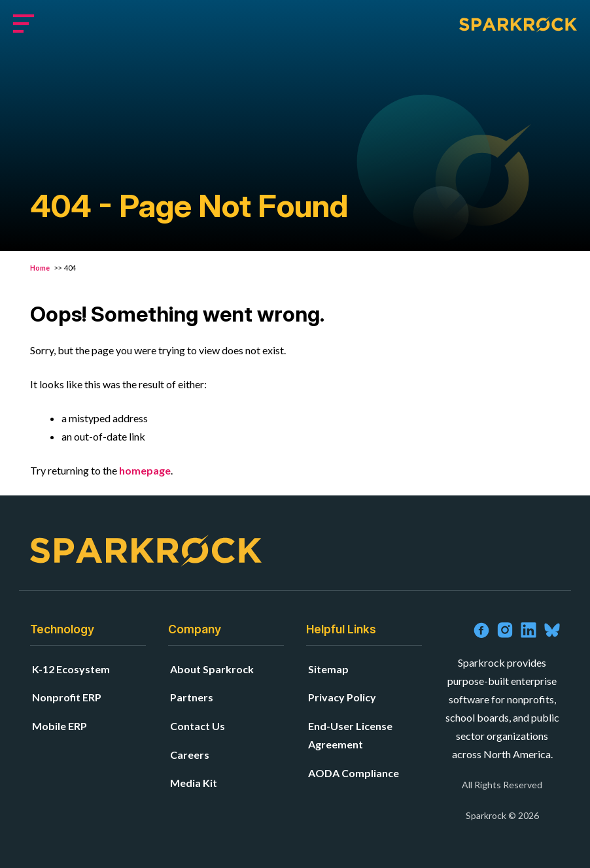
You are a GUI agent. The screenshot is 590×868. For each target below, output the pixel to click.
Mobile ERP (60, 726)
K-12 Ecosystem (71, 669)
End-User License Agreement (350, 735)
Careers (190, 755)
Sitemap (328, 669)
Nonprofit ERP (67, 697)
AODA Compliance (354, 773)
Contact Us (198, 726)
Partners (192, 697)
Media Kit (194, 783)
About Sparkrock (212, 669)
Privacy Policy (342, 697)
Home (41, 268)
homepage (145, 470)
